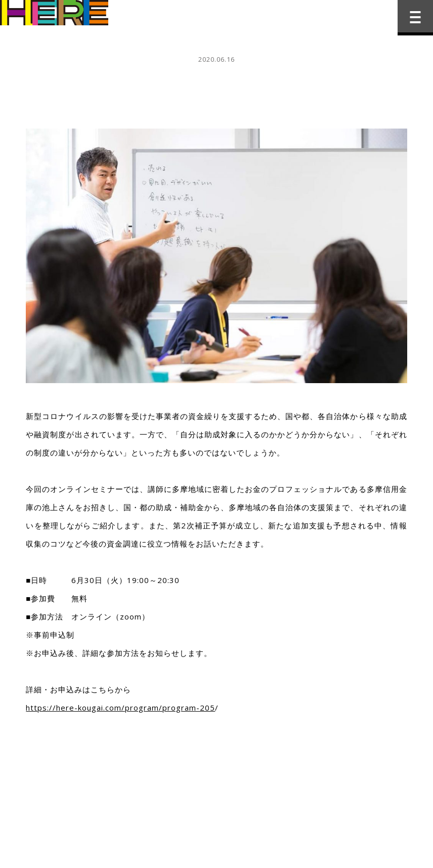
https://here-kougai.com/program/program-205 (120, 708)
